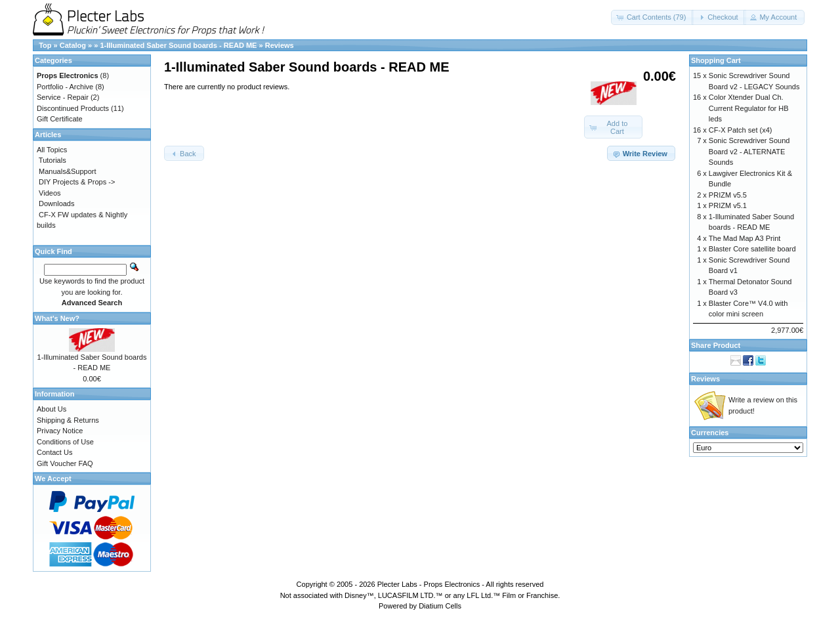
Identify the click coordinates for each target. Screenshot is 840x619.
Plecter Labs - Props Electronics (429, 584)
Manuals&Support (67, 171)
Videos (50, 193)
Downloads (56, 203)
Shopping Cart (716, 60)
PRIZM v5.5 (728, 195)
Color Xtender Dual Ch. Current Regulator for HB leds (749, 108)
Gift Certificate (60, 119)
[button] (653, 17)
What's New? (57, 318)
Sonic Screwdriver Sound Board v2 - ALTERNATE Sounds (749, 151)
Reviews (280, 45)
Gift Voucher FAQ (65, 463)
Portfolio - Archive (65, 87)
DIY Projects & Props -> (77, 182)
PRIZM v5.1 (728, 205)
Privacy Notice (60, 431)
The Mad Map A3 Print (745, 238)
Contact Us (54, 452)
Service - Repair (63, 97)
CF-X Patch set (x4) (741, 130)
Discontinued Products (73, 108)
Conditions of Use (65, 442)
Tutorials (52, 160)
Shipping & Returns (68, 420)
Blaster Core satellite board (752, 249)
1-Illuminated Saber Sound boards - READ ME (178, 45)
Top (45, 45)
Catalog (73, 45)
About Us (52, 409)
